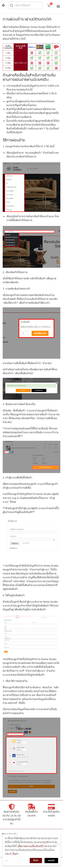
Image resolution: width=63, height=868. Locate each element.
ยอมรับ (51, 863)
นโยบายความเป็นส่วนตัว (30, 849)
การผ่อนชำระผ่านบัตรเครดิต (27, 19)
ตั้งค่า (15, 857)
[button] (49, 6)
